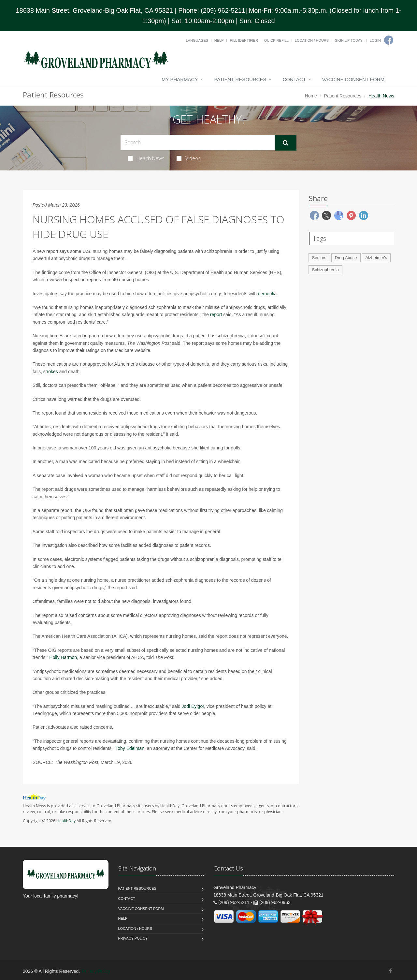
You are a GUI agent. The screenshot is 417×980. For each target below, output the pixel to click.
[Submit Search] (286, 143)
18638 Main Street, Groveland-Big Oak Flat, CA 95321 (94, 10)
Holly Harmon (63, 657)
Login (375, 40)
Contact (294, 79)
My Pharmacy (180, 79)
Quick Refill (276, 40)
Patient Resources (240, 79)
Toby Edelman (130, 748)
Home (311, 96)
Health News (146, 158)
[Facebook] (389, 40)
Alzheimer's (376, 258)
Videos (189, 158)
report (216, 314)
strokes (51, 372)
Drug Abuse (346, 258)
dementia (267, 294)
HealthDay (66, 821)
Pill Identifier (244, 40)
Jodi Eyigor (193, 706)
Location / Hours (312, 40)
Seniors (319, 258)
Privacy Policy (133, 938)
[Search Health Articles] (198, 143)
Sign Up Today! (349, 40)
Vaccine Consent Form (353, 79)
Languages (197, 40)
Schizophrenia (325, 270)
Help (219, 40)
